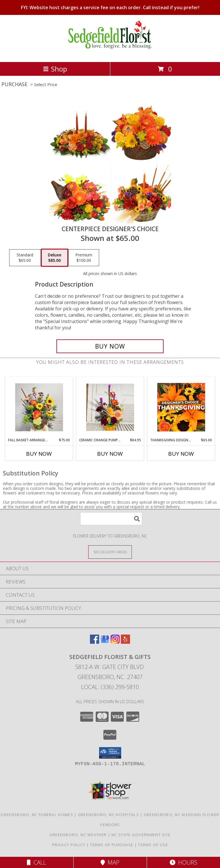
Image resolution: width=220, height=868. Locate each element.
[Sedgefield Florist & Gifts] (110, 54)
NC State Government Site (141, 835)
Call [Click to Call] (37, 862)
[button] (110, 753)
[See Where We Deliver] (110, 552)
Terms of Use (153, 845)
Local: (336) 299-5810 (110, 687)
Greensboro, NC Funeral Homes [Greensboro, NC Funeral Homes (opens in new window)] (37, 815)
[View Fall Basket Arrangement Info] (39, 407)
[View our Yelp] (125, 642)
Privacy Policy (69, 845)
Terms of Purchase (112, 845)
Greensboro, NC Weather (78, 835)
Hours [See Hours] (183, 862)
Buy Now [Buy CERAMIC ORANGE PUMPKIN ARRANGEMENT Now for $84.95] (110, 454)
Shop (55, 69)
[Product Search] (111, 519)
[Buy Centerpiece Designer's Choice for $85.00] (110, 346)
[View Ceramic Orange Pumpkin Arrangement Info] (110, 407)
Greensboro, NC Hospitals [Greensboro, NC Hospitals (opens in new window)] (108, 815)
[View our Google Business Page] (105, 642)
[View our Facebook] (95, 642)
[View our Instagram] (115, 642)
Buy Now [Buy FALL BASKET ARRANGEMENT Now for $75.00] (39, 454)
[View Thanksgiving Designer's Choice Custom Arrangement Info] (181, 407)
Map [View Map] (110, 862)
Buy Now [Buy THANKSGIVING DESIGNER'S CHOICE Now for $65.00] (181, 454)
